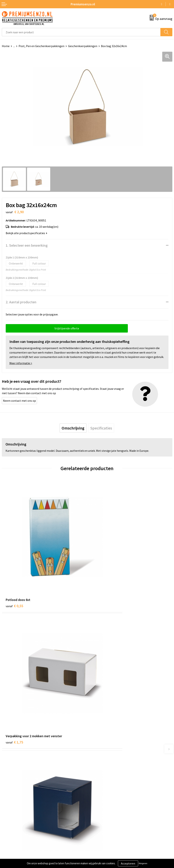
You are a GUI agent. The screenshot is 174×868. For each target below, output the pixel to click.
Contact (7, 791)
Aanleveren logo (12, 797)
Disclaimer (96, 808)
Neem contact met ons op (19, 401)
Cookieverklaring (100, 797)
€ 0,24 (100, 672)
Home (6, 46)
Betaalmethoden (13, 808)
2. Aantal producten (21, 302)
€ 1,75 (100, 570)
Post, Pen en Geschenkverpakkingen (41, 46)
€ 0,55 (14, 570)
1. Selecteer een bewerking (27, 245)
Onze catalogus (99, 742)
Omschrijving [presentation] (73, 428)
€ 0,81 (14, 672)
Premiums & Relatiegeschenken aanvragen (116, 753)
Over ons (94, 737)
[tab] (73, 428)
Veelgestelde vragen (102, 748)
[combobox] (81, 32)
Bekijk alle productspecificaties (26, 233)
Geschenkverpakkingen (83, 46)
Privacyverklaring (100, 803)
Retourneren (10, 814)
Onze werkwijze (12, 803)
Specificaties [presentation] (101, 428)
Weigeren (143, 863)
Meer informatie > (21, 363)
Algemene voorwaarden (104, 791)
